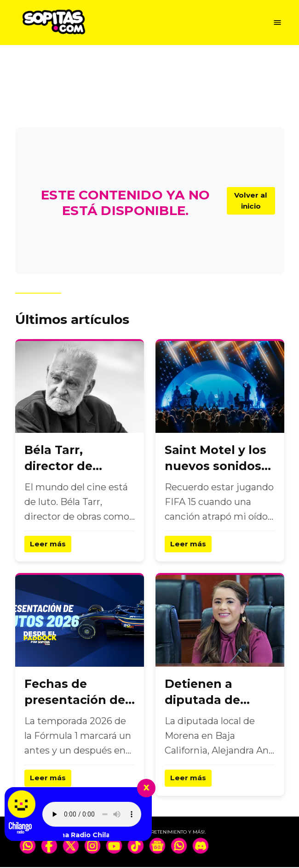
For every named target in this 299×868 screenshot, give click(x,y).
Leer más (48, 544)
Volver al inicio (250, 201)
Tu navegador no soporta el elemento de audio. (92, 814)
